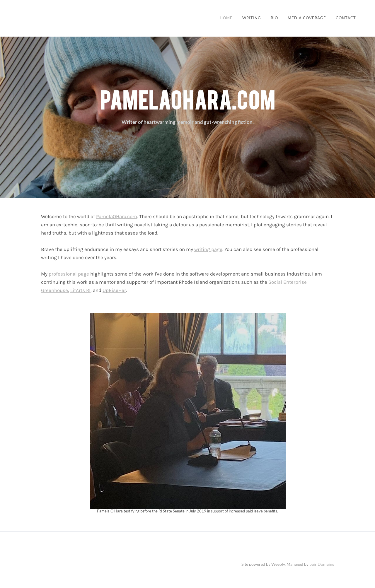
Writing (252, 18)
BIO (274, 18)
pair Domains (322, 564)
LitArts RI (80, 290)
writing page (208, 249)
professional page (69, 274)
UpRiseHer (114, 290)
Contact (346, 18)
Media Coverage (307, 18)
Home (226, 18)
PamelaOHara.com (117, 216)
